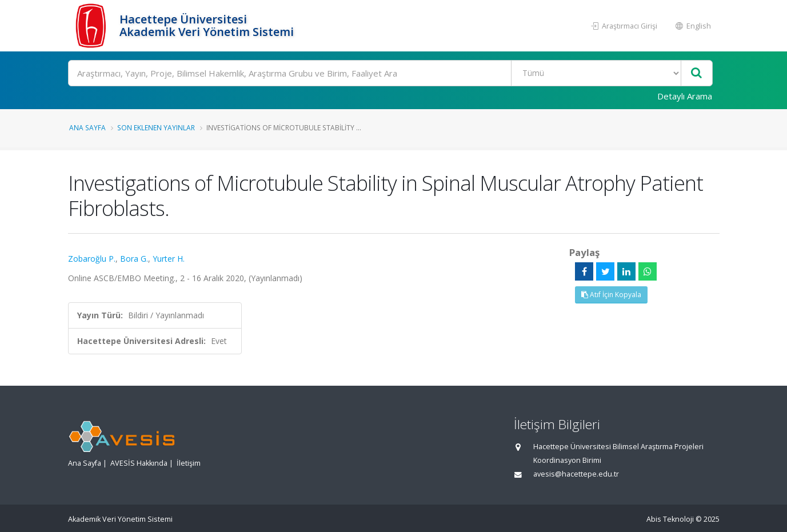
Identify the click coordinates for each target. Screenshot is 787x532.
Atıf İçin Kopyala (611, 295)
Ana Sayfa (87, 127)
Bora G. (134, 259)
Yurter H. (169, 259)
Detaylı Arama (685, 96)
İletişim (189, 463)
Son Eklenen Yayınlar (156, 127)
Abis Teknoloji (670, 519)
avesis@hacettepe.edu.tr (576, 474)
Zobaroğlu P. (92, 259)
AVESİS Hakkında (139, 463)
